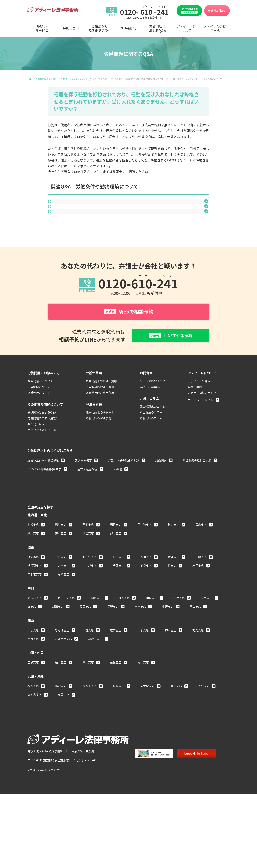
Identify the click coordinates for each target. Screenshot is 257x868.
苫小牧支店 (145, 573)
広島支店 (33, 711)
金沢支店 (168, 655)
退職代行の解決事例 (98, 467)
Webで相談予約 (129, 359)
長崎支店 (118, 735)
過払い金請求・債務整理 (43, 509)
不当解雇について (39, 435)
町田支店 (118, 605)
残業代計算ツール (39, 473)
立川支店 (61, 605)
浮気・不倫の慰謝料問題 (124, 509)
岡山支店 (88, 711)
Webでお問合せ (217, 10)
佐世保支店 (147, 735)
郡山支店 (116, 582)
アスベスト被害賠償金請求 (44, 518)
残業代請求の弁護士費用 (101, 430)
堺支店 (90, 679)
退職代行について (39, 441)
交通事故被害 (83, 509)
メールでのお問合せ (152, 430)
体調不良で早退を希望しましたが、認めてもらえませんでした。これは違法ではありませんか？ (128, 225)
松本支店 (140, 655)
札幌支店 (33, 573)
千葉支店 (118, 614)
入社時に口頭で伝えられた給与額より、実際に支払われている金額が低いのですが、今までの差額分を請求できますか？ (130, 242)
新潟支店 (58, 655)
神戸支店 (171, 679)
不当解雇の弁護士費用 (100, 435)
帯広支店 (173, 573)
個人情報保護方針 (181, 813)
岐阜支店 (207, 646)
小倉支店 (61, 735)
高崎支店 (63, 623)
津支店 (32, 655)
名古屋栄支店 (66, 646)
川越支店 (91, 614)
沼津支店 (179, 646)
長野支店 (113, 655)
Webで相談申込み (151, 435)
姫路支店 (198, 679)
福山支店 (61, 711)
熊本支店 (176, 735)
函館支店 (88, 573)
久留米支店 (90, 735)
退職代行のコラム (151, 467)
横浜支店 (173, 605)
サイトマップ (208, 813)
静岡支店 (124, 646)
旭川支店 (61, 573)
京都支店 (143, 679)
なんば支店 (62, 679)
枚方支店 (116, 679)
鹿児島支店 (35, 743)
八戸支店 (33, 582)
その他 (118, 518)
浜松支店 (152, 646)
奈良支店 (33, 687)
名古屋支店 (35, 646)
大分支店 (204, 735)
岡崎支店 (97, 646)
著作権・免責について (149, 813)
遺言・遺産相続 (87, 518)
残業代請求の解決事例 (100, 461)
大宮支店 (63, 614)
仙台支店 (88, 582)
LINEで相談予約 (189, 11)
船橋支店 (146, 614)
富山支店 (195, 655)
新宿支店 (146, 605)
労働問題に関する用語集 (43, 467)
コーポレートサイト (201, 449)
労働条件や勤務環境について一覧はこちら (127, 269)
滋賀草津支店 (63, 687)
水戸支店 (198, 614)
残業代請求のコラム (152, 455)
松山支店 (143, 711)
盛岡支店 (61, 582)
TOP (29, 79)
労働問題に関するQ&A (46, 79)
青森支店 (201, 573)
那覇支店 (63, 743)
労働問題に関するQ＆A (42, 461)
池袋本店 (33, 605)
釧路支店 (116, 573)
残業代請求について (40, 430)
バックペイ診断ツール (42, 478)
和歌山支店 (95, 687)
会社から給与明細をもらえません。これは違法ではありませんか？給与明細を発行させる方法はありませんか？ (130, 209)
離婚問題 (161, 509)
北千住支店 (90, 605)
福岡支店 (33, 735)
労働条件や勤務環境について (74, 79)
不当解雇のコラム (151, 461)
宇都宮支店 (35, 623)
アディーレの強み (199, 430)
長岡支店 (85, 655)
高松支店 (116, 711)
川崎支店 (201, 605)
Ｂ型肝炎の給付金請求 (197, 509)
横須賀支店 (35, 614)
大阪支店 (33, 679)
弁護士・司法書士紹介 (202, 441)
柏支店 (172, 614)
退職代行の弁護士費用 (100, 441)
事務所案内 (195, 435)
